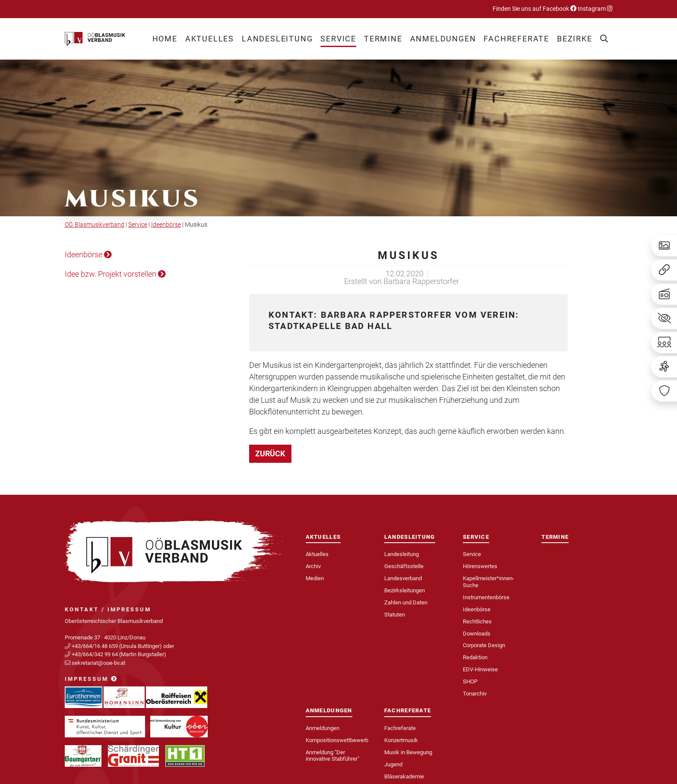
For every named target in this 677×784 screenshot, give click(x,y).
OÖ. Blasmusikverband (95, 225)
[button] (210, 39)
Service (138, 225)
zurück (270, 454)
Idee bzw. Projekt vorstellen (115, 274)
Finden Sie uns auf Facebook (535, 9)
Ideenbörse (166, 225)
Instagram (595, 9)
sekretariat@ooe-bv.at (99, 663)
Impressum (91, 679)
